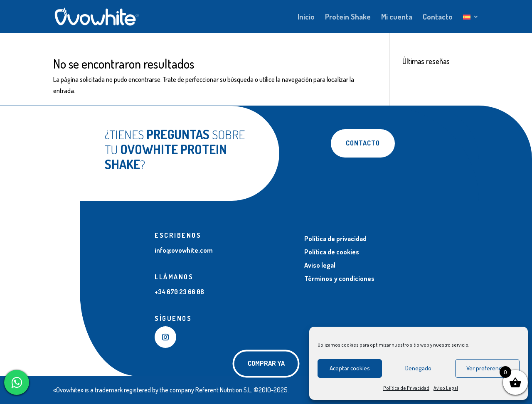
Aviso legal (320, 265)
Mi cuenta (397, 17)
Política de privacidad (335, 239)
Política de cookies (332, 252)
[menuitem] (471, 23)
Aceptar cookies (350, 368)
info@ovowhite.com (184, 250)
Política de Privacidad (406, 388)
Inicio (306, 17)
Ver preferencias (487, 368)
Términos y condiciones (339, 278)
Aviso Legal (446, 388)
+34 (179, 292)
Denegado (418, 368)
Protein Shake (348, 17)
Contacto (438, 17)
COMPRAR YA (266, 363)
